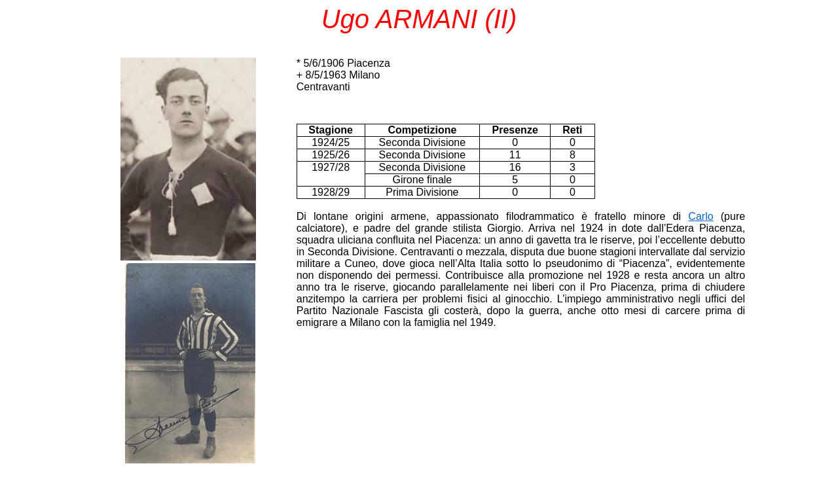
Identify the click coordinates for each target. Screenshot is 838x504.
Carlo (701, 216)
